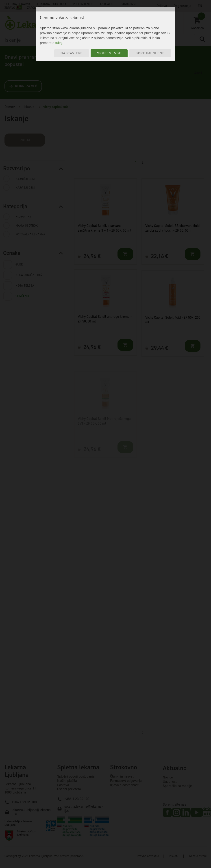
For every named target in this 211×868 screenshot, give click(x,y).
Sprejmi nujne (150, 53)
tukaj (59, 43)
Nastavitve (72, 53)
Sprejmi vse (109, 53)
